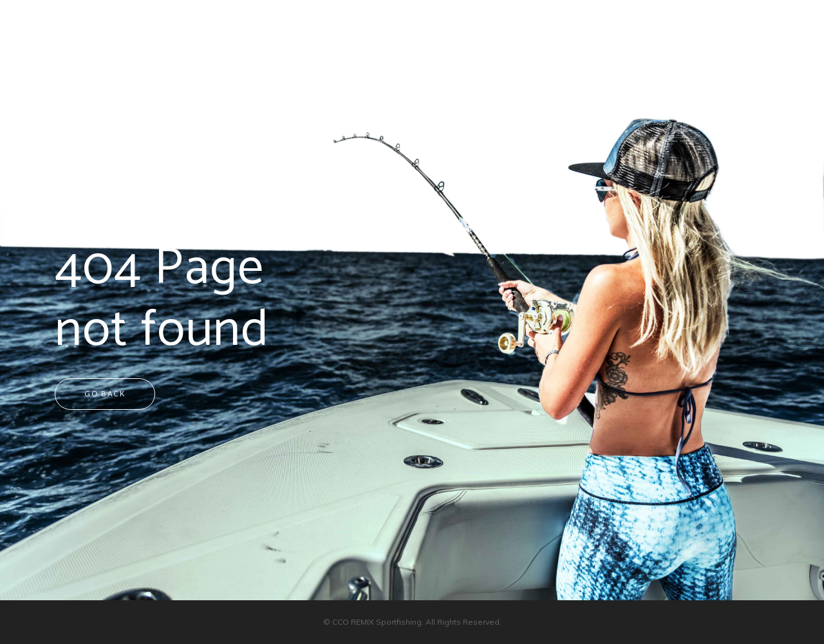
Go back (105, 393)
